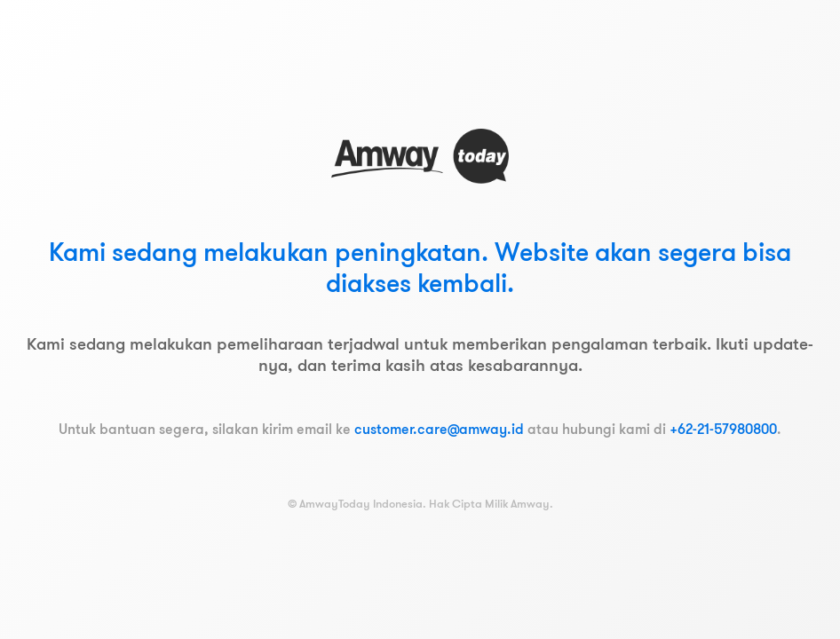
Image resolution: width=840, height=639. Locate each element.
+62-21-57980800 (723, 429)
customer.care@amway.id (439, 429)
